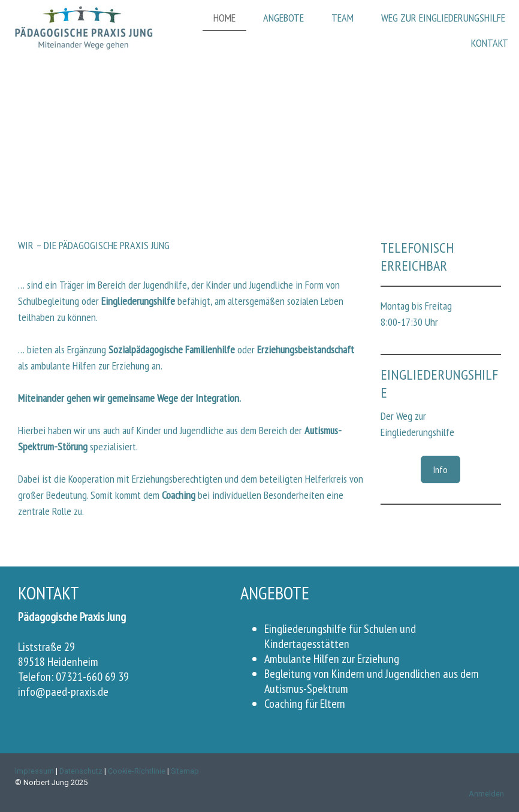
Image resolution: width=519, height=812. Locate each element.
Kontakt (490, 43)
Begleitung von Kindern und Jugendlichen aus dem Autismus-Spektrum (372, 681)
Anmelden (486, 794)
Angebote (283, 18)
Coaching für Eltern (305, 704)
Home (224, 18)
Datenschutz (81, 771)
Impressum (34, 771)
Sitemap (185, 771)
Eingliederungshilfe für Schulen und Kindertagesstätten (340, 636)
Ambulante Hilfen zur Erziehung (332, 659)
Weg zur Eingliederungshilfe (443, 18)
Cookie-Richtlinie (137, 771)
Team (343, 18)
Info (440, 469)
